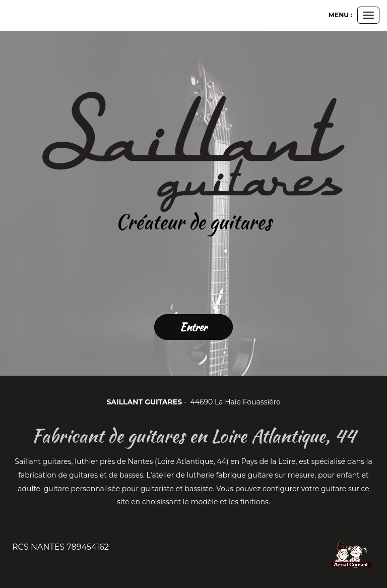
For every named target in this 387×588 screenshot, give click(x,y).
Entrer (193, 327)
